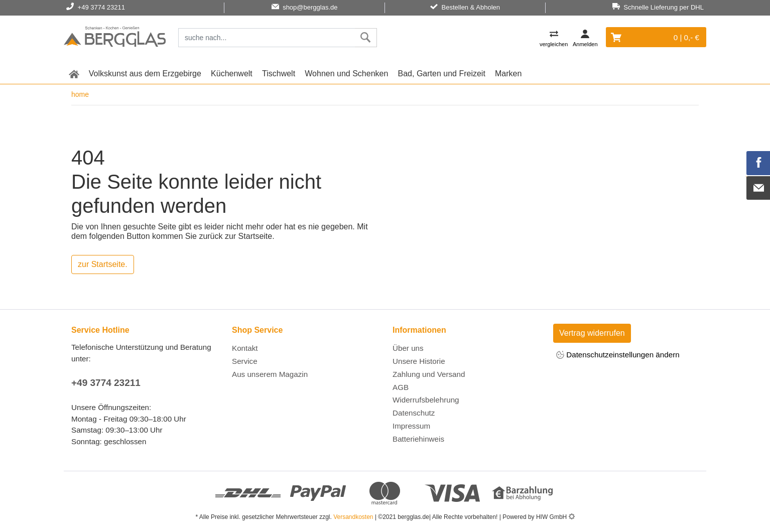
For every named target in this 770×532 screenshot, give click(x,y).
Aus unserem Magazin (270, 374)
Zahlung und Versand (429, 374)
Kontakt (245, 348)
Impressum (411, 426)
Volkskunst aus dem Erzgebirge (145, 74)
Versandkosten (353, 517)
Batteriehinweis (418, 439)
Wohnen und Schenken (346, 74)
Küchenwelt (232, 74)
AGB (401, 387)
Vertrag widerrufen (592, 333)
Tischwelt (279, 74)
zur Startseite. (103, 264)
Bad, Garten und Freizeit (442, 74)
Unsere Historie (419, 361)
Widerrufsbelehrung (426, 400)
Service (245, 361)
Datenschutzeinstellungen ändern (618, 356)
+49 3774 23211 (106, 383)
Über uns (408, 348)
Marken (508, 74)
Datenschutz (414, 413)
